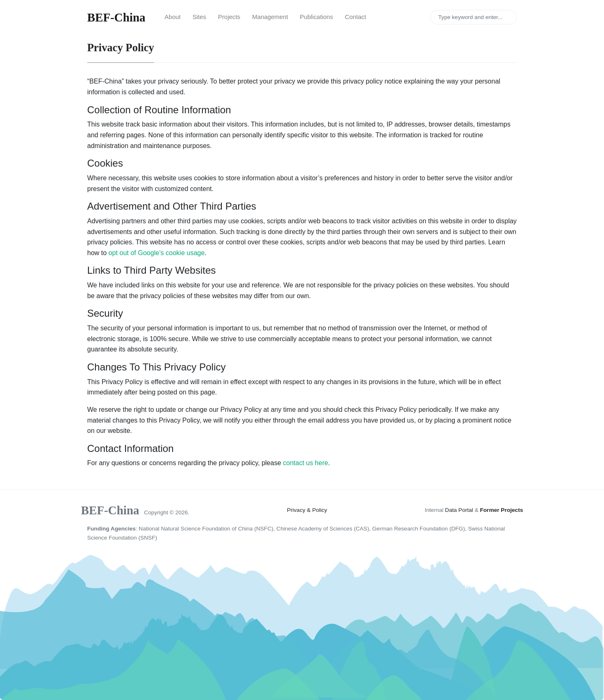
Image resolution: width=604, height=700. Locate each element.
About (172, 17)
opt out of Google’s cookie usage (157, 253)
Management (270, 17)
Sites (199, 17)
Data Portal (459, 510)
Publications (316, 17)
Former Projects (502, 510)
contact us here (306, 463)
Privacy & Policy (307, 510)
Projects (229, 17)
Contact (356, 17)
